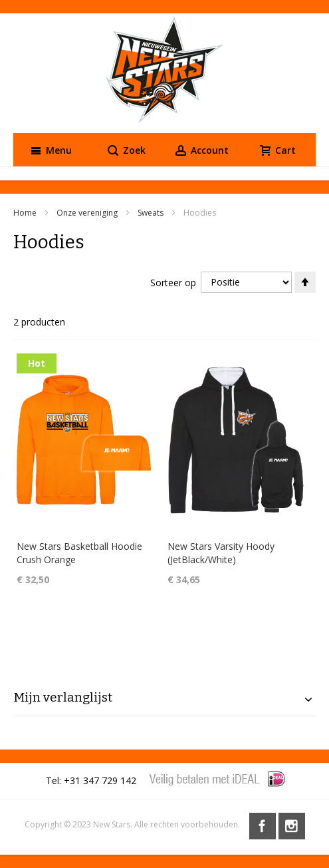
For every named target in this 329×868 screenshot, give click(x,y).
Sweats (152, 213)
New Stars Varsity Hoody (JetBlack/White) (221, 553)
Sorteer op (173, 282)
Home (26, 213)
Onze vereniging (88, 213)
